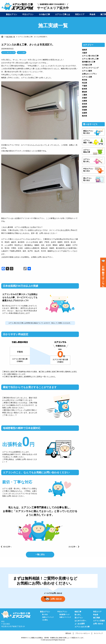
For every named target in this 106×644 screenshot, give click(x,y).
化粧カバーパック (48, 618)
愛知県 (84, 92)
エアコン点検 (87, 77)
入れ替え (45, 621)
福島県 (84, 50)
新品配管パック (64, 615)
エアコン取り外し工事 (90, 59)
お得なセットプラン (89, 74)
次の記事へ (73, 547)
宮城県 (84, 110)
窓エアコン (79, 619)
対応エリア (80, 14)
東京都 (84, 80)
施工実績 (96, 619)
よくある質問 (80, 625)
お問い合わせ (53, 599)
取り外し (78, 616)
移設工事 (78, 613)
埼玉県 (84, 83)
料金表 (92, 14)
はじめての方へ (80, 622)
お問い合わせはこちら (103, 273)
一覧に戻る (40, 555)
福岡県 (84, 107)
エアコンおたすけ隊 (82, 628)
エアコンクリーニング (90, 68)
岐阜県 (84, 89)
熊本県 (84, 116)
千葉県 (84, 86)
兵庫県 (84, 101)
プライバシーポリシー (83, 634)
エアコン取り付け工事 (8, 53)
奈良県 (84, 104)
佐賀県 (84, 113)
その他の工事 (44, 14)
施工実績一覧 (11, 37)
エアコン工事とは (63, 14)
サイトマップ (98, 634)
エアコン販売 (22, 53)
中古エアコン (28, 14)
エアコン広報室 (99, 622)
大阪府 (84, 53)
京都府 (84, 98)
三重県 (84, 95)
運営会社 (68, 634)
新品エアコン (12, 14)
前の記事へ (7, 547)
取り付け (45, 615)
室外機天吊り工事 (89, 62)
